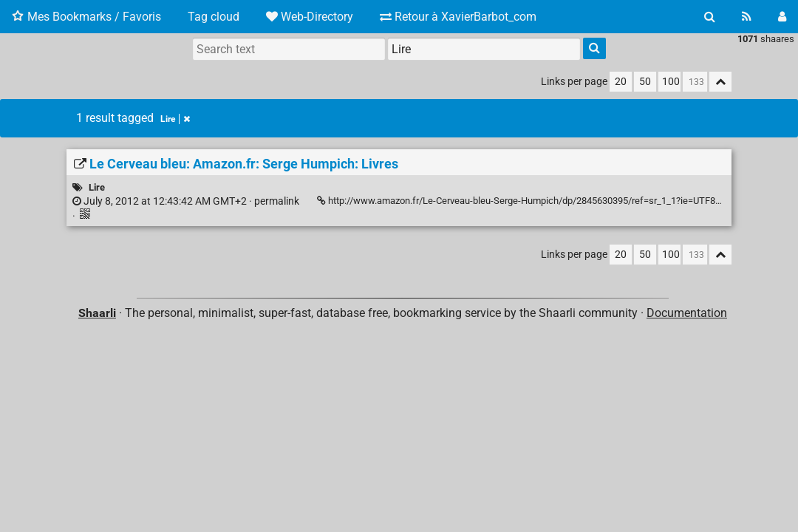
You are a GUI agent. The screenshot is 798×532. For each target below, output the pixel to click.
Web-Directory (310, 17)
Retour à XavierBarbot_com (458, 17)
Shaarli (97, 313)
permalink (186, 201)
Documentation (687, 313)
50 (645, 82)
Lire (175, 119)
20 (621, 82)
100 (671, 82)
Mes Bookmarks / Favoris (86, 17)
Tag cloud (214, 17)
